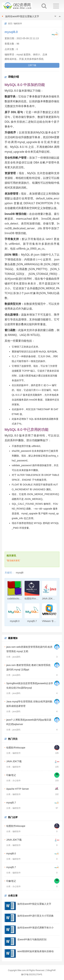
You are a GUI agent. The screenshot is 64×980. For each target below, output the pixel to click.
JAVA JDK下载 (14, 761)
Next (60, 16)
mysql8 (20, 573)
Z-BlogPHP (50, 970)
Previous (55, 16)
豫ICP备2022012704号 (32, 974)
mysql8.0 (11, 853)
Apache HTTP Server (18, 789)
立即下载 (32, 65)
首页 (10, 24)
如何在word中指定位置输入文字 (22, 16)
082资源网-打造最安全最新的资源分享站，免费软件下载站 (17, 6)
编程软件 (18, 24)
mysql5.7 (11, 803)
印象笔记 (11, 775)
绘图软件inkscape (16, 748)
